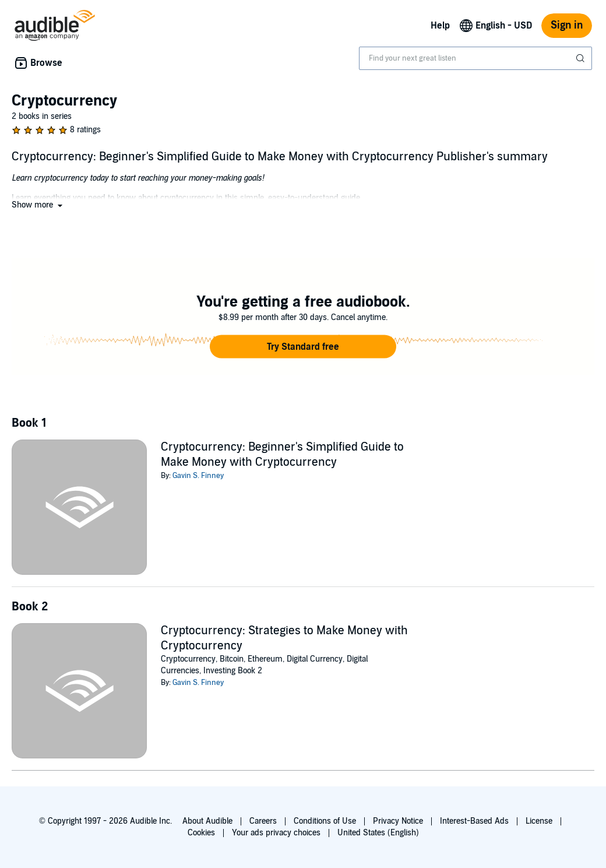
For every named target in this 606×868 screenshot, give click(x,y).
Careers (263, 821)
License (539, 821)
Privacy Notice (398, 821)
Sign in (567, 25)
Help (440, 26)
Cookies (201, 833)
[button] (38, 205)
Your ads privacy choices (276, 833)
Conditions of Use (325, 821)
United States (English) (378, 833)
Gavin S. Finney (198, 476)
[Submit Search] (582, 58)
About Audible (207, 821)
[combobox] (475, 58)
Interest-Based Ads (474, 821)
